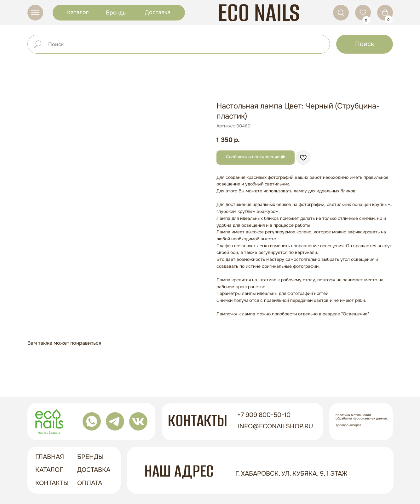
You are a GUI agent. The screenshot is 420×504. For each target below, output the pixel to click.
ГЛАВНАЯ (50, 457)
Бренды (116, 13)
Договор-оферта (349, 425)
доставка (94, 470)
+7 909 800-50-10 (264, 415)
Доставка (158, 12)
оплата (90, 483)
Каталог (78, 12)
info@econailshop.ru (276, 426)
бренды (90, 457)
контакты (52, 483)
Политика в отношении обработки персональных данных (362, 417)
